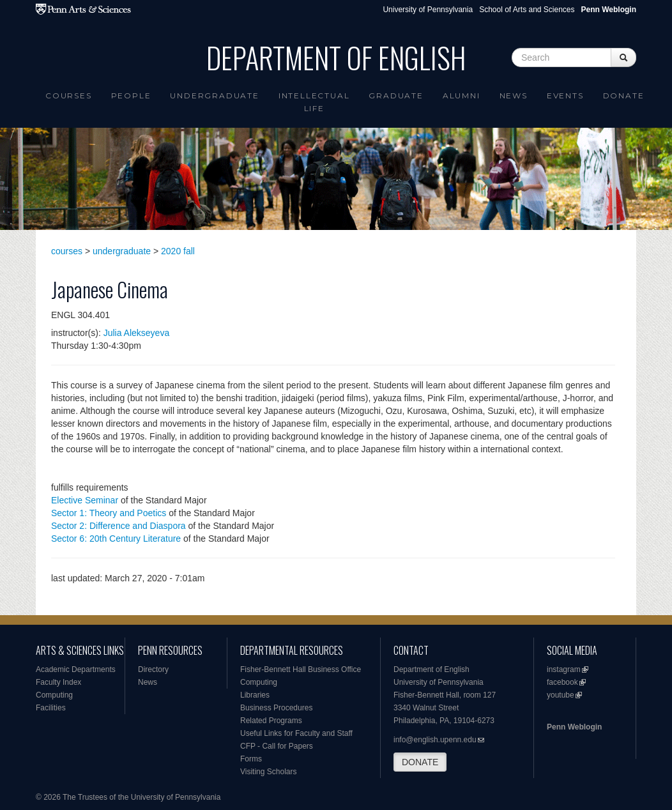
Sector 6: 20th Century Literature (116, 539)
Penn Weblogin (574, 727)
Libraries (255, 695)
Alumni (462, 96)
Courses (69, 96)
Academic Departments (76, 669)
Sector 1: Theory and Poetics (109, 513)
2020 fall (178, 251)
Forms (251, 759)
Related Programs (271, 721)
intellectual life (314, 102)
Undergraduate (214, 96)
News (514, 96)
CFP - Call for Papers (277, 746)
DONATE (420, 762)
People (131, 96)
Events (565, 96)
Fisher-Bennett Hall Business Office (301, 669)
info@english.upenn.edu (435, 740)
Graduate (396, 96)
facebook (562, 682)
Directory (153, 669)
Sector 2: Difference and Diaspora (118, 526)
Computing (54, 695)
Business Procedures (276, 708)
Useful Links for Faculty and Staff (296, 733)
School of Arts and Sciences (527, 10)
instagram (564, 669)
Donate (624, 96)
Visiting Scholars (269, 772)
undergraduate (122, 251)
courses (67, 251)
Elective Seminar (85, 500)
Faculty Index (58, 682)
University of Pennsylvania (428, 10)
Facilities (51, 708)
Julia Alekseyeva (137, 333)
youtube (561, 695)
